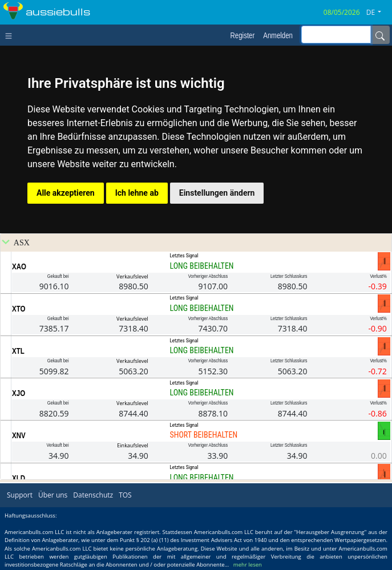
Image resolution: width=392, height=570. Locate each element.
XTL (18, 351)
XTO (19, 309)
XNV (19, 435)
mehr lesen (248, 565)
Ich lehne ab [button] (137, 193)
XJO (19, 393)
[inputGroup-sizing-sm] (336, 35)
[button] (378, 13)
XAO (19, 266)
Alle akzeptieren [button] (66, 193)
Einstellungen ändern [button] (217, 193)
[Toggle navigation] (11, 35)
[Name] (380, 35)
